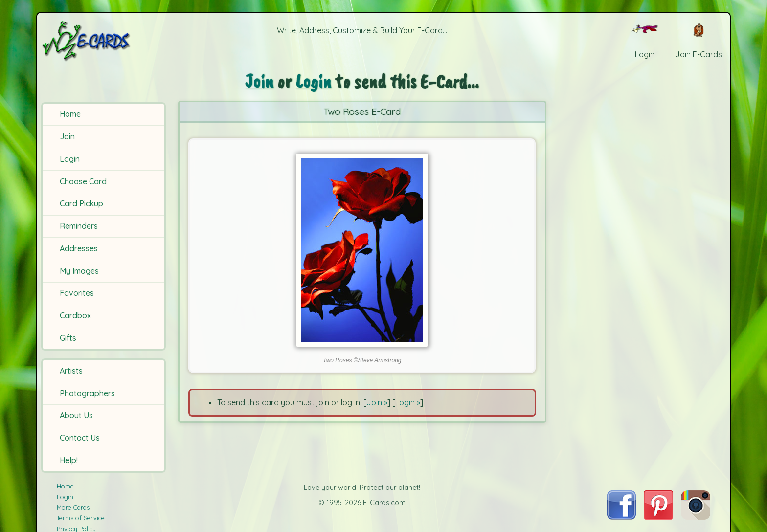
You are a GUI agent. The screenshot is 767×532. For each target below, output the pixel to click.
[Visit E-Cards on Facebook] (621, 517)
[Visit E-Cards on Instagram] (696, 517)
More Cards (73, 507)
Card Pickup (81, 203)
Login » (408, 402)
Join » (377, 402)
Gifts (68, 338)
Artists (71, 371)
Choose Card (83, 181)
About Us (76, 415)
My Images (79, 271)
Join (67, 136)
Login (70, 159)
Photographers (87, 393)
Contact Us (80, 438)
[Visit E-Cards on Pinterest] (658, 517)
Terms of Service (81, 518)
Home (70, 114)
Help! (69, 460)
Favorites (77, 293)
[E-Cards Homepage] (102, 41)
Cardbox (75, 315)
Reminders (79, 226)
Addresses (79, 248)
